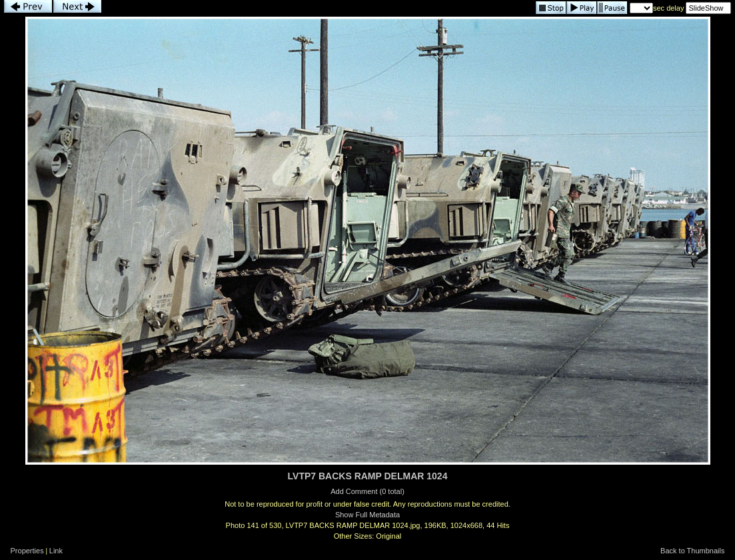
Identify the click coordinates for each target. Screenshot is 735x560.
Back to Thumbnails (692, 551)
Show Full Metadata (367, 515)
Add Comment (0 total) (367, 491)
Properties (27, 551)
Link (56, 551)
